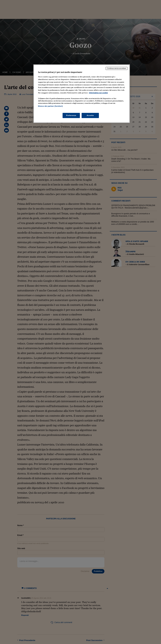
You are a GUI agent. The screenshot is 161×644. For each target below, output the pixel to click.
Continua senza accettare (117, 68)
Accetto (90, 115)
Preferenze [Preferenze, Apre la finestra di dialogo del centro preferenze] (71, 115)
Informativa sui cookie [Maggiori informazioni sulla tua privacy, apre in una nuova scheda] (98, 93)
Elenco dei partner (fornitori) (50, 106)
